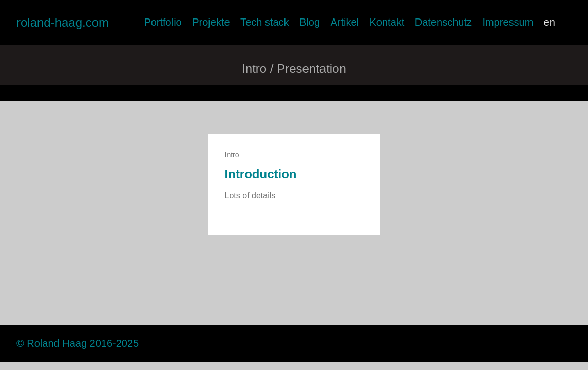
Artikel (345, 22)
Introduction (261, 174)
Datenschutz (443, 22)
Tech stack (264, 22)
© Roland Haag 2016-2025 (78, 343)
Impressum (508, 22)
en (549, 22)
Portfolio (163, 22)
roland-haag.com (63, 22)
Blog (310, 22)
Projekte (211, 22)
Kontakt (387, 22)
